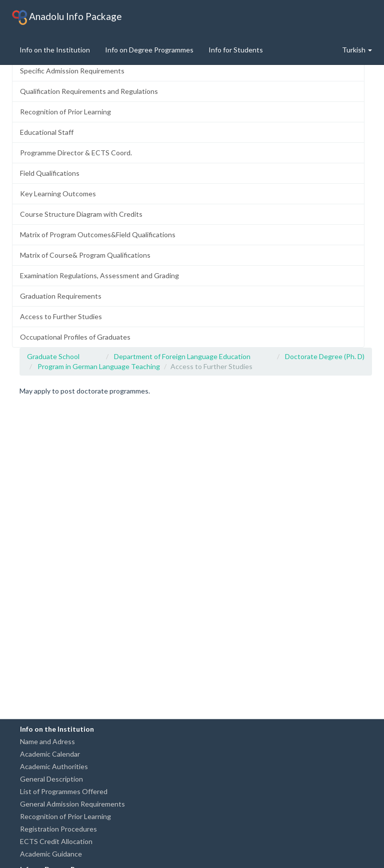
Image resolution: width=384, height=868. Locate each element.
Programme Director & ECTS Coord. (76, 153)
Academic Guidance (51, 854)
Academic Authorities (54, 766)
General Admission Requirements (72, 804)
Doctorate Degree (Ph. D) (325, 356)
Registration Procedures (58, 829)
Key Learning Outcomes (58, 194)
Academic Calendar (50, 754)
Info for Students (236, 50)
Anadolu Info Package (67, 17)
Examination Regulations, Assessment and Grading (99, 275)
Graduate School (53, 356)
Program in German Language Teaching (99, 366)
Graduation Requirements (61, 296)
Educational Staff (47, 132)
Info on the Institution (55, 50)
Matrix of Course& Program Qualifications (85, 255)
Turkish (357, 50)
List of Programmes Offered (64, 791)
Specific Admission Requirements (72, 71)
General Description (51, 779)
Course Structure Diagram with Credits (81, 214)
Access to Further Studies (61, 316)
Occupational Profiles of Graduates (75, 337)
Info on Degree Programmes (149, 50)
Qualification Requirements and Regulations (89, 91)
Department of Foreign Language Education (182, 356)
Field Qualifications (50, 173)
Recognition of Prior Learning (65, 112)
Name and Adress (47, 741)
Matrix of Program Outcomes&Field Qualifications (98, 234)
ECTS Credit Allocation (56, 841)
